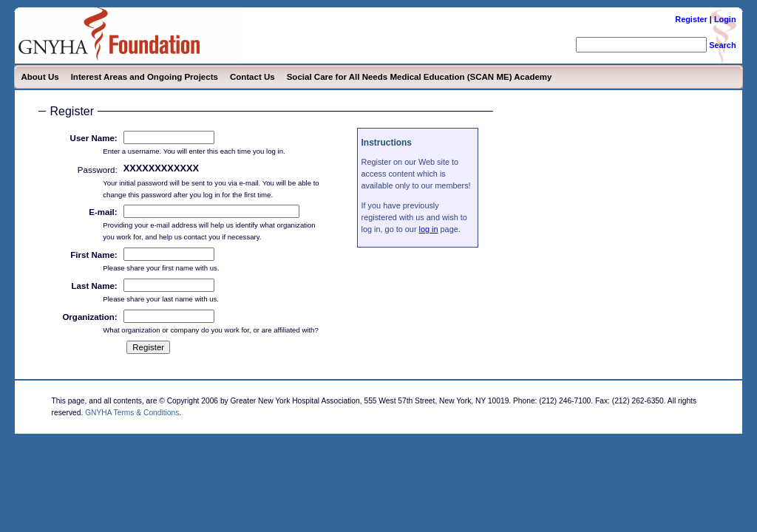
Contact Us (252, 77)
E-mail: (103, 212)
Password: (98, 170)
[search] (641, 45)
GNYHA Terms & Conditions (132, 413)
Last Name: (95, 286)
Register (691, 19)
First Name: (94, 255)
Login (725, 19)
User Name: (94, 138)
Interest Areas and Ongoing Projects (145, 77)
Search (722, 45)
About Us (40, 77)
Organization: (89, 317)
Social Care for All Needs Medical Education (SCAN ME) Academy (420, 77)
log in (429, 229)
